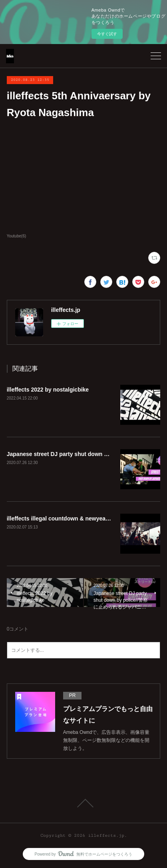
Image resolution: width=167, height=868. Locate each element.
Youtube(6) (17, 236)
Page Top (83, 803)
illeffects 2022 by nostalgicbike (48, 390)
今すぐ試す (107, 34)
